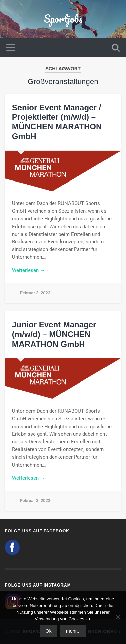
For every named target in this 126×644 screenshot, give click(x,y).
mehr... (73, 631)
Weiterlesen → (29, 270)
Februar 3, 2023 (35, 293)
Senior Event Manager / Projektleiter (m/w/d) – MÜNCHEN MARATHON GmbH (57, 122)
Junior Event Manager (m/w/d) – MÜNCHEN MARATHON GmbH (54, 334)
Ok (48, 631)
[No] (118, 617)
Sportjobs (63, 19)
